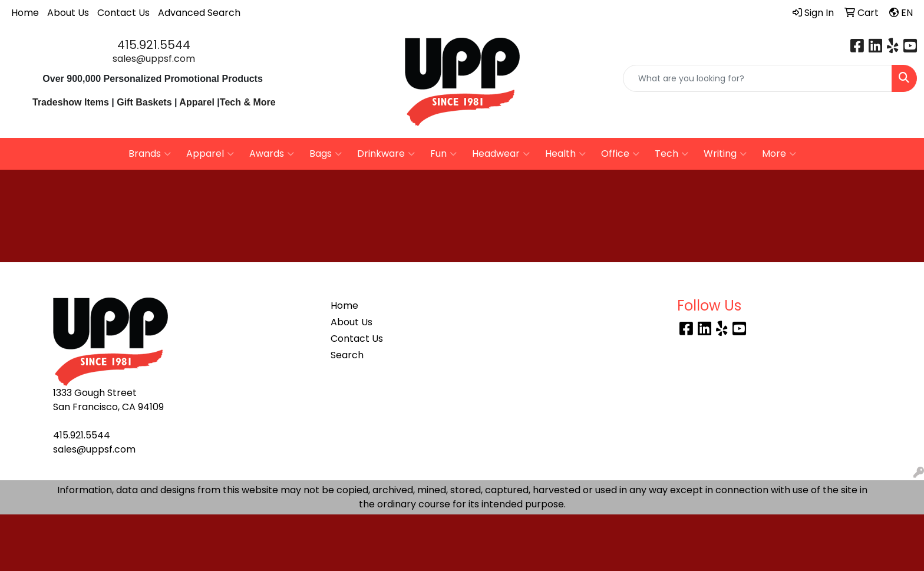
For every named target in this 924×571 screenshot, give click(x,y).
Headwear (501, 154)
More (779, 154)
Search (347, 355)
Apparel (198, 102)
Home (25, 13)
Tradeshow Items (71, 102)
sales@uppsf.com (154, 59)
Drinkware (386, 154)
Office (620, 154)
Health (565, 154)
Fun (443, 154)
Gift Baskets (144, 102)
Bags (326, 154)
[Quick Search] (758, 78)
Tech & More (248, 102)
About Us (68, 13)
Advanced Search (199, 13)
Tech (671, 154)
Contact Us (123, 13)
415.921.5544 (154, 45)
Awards (272, 154)
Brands (150, 154)
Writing (725, 154)
